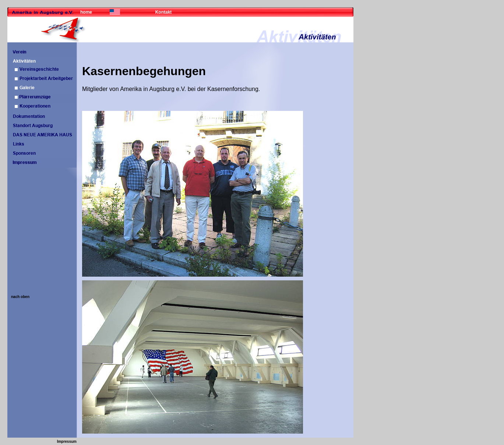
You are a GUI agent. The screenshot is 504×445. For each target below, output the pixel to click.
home (86, 12)
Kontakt (164, 12)
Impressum (67, 442)
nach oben (20, 297)
